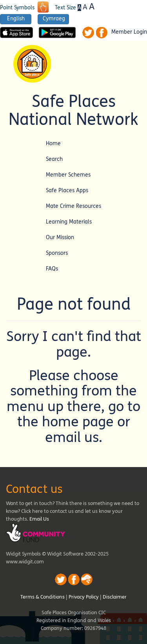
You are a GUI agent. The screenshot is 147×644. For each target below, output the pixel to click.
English (16, 19)
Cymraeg (54, 19)
